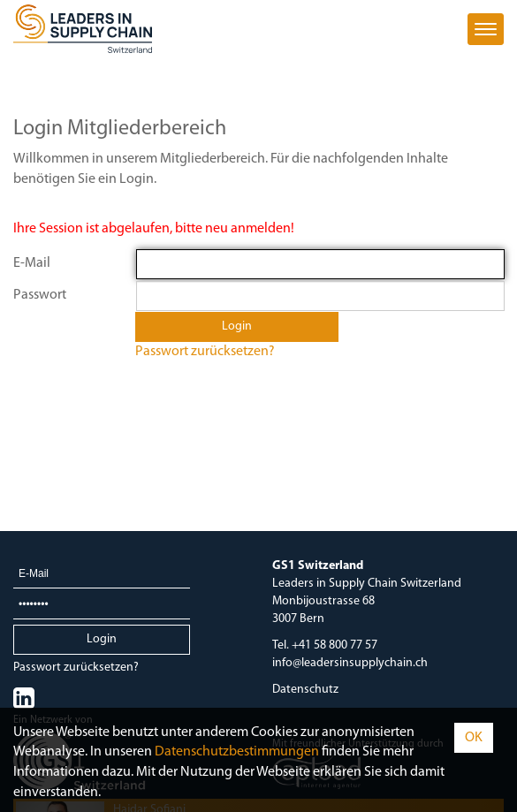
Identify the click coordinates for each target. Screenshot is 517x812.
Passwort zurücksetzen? (205, 352)
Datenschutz (305, 690)
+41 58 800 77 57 (335, 645)
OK (474, 738)
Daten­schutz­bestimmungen (237, 752)
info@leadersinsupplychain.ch (350, 663)
